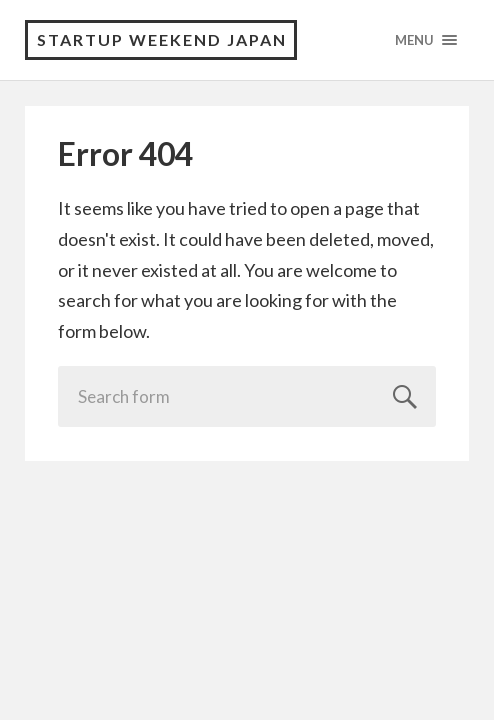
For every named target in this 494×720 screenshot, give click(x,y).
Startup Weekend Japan (162, 39)
